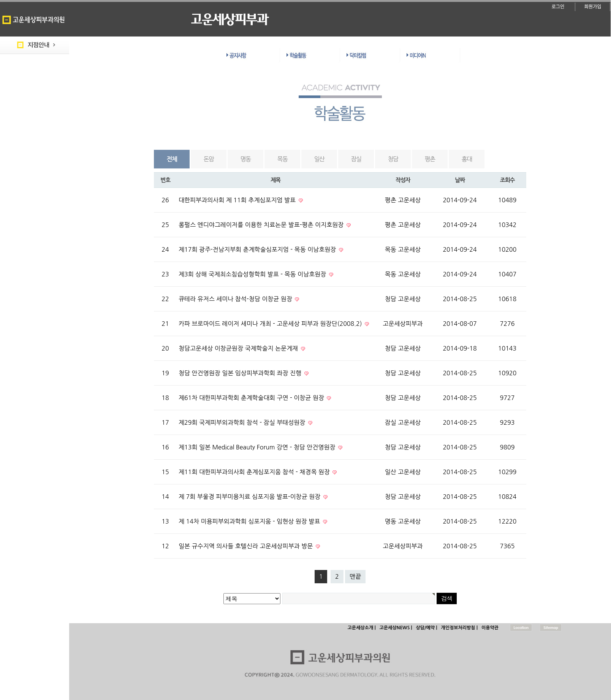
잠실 (356, 159)
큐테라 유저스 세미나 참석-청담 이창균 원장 (236, 299)
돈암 (209, 159)
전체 (172, 159)
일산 (319, 159)
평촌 (430, 159)
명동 (246, 159)
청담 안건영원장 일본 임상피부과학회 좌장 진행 (241, 373)
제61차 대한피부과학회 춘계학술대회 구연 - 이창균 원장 (252, 398)
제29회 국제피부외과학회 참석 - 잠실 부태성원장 (243, 422)
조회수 (507, 180)
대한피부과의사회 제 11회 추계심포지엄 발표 (238, 200)
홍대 (467, 159)
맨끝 (355, 576)
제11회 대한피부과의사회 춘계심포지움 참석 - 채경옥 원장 (255, 472)
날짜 (460, 180)
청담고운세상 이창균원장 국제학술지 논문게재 (239, 348)
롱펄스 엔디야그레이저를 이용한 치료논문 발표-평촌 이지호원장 (262, 225)
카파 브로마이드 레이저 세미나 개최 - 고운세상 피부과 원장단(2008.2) (271, 324)
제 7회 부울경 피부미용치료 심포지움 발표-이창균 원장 (250, 497)
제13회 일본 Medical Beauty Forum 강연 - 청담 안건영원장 (258, 447)
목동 (283, 159)
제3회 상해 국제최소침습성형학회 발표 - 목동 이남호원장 (253, 274)
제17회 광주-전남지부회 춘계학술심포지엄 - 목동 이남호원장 (258, 249)
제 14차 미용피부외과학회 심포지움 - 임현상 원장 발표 (250, 521)
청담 (393, 159)
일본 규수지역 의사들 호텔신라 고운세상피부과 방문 (247, 546)
